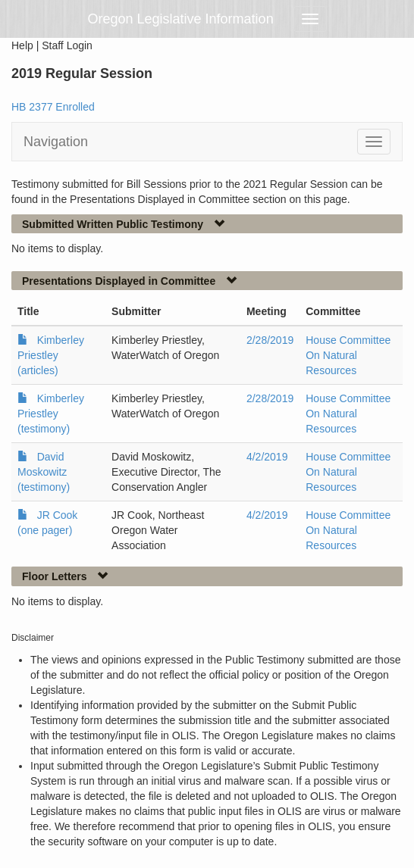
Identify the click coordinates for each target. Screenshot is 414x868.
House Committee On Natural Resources (348, 355)
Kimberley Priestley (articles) (51, 355)
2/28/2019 (270, 340)
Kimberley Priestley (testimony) (51, 414)
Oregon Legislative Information (181, 19)
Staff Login (67, 45)
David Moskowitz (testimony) (44, 472)
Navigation (56, 142)
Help (22, 45)
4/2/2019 (267, 457)
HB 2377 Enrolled (53, 107)
